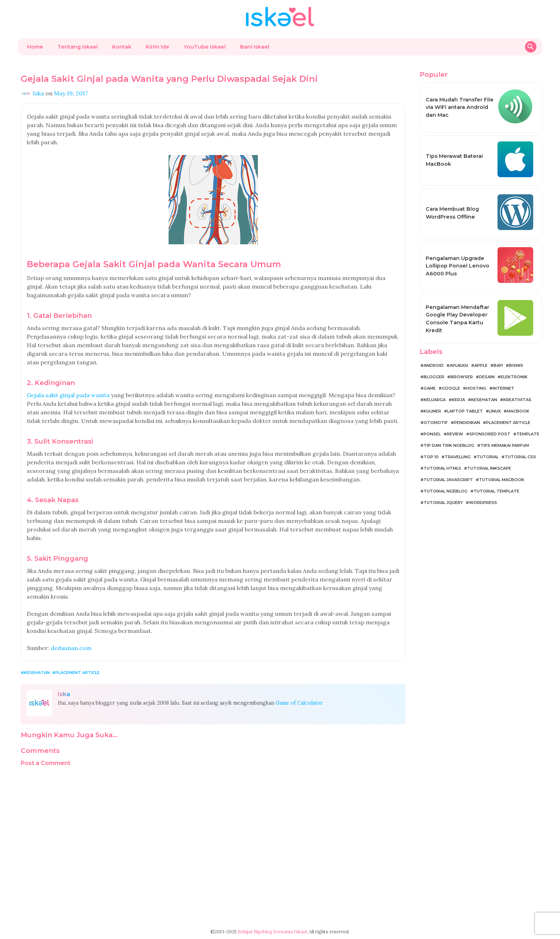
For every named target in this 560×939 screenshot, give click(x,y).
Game (430, 388)
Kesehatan (37, 673)
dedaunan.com (71, 648)
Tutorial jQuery (443, 503)
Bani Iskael (255, 47)
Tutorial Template (496, 491)
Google (451, 388)
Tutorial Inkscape (489, 468)
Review (455, 434)
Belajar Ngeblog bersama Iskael (272, 932)
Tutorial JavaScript (448, 480)
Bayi (498, 365)
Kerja (458, 400)
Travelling (458, 457)
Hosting (476, 388)
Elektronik (514, 377)
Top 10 (431, 457)
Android (434, 365)
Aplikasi (459, 365)
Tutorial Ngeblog (446, 491)
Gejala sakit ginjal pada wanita (68, 395)
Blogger (434, 377)
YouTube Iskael (205, 47)
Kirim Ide (157, 47)
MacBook (518, 411)
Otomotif (436, 423)
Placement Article (77, 673)
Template (528, 434)
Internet (503, 388)
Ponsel (432, 434)
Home (35, 47)
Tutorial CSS (520, 457)
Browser (462, 377)
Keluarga (435, 400)
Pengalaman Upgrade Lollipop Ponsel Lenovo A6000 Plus (457, 266)
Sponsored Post (490, 434)
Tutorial (488, 457)
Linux (495, 411)
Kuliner (432, 411)
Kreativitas (517, 400)
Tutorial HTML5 (442, 468)
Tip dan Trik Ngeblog (449, 445)
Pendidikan (467, 423)
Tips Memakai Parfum (505, 445)
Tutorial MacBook (502, 480)
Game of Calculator (299, 703)
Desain (487, 377)
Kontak (122, 47)
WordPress (483, 503)
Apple (481, 365)
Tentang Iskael (78, 47)
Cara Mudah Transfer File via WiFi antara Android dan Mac (460, 107)
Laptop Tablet (465, 411)
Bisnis (516, 365)
